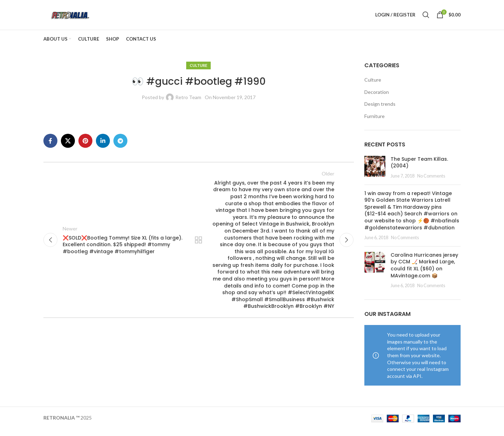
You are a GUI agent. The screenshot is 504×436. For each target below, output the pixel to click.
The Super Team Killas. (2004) (419, 169)
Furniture (374, 123)
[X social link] (68, 147)
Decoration (377, 99)
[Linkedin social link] (103, 147)
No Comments (431, 183)
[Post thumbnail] (375, 174)
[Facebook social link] (50, 147)
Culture (198, 72)
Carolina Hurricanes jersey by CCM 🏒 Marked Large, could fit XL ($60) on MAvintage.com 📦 (424, 272)
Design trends (380, 111)
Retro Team (188, 104)
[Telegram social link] (120, 147)
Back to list (198, 248)
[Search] (426, 18)
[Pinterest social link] (85, 147)
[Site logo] (76, 18)
